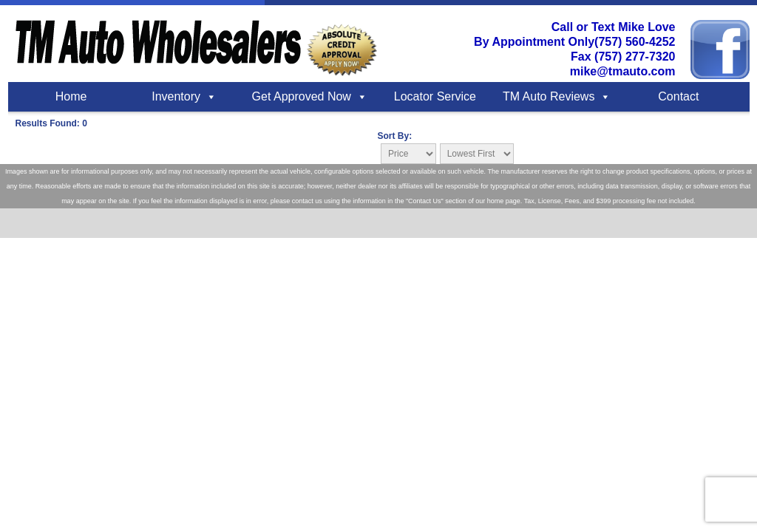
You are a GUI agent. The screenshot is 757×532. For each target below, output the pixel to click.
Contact (678, 96)
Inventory (176, 96)
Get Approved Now (302, 96)
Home (71, 96)
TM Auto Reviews (549, 96)
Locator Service (435, 96)
